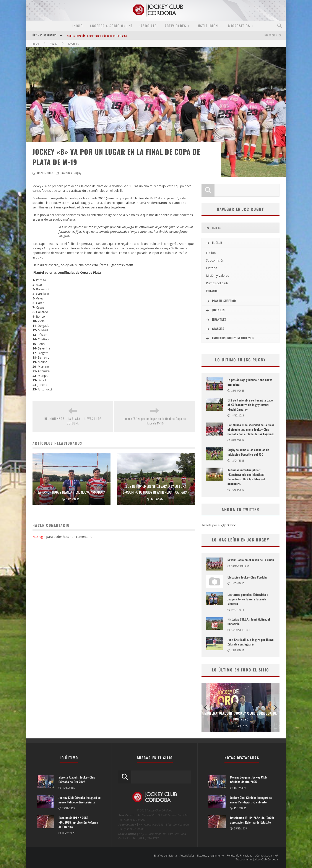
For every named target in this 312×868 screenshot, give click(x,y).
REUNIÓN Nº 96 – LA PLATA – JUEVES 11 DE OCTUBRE (73, 421)
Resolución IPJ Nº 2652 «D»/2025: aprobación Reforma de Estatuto (78, 822)
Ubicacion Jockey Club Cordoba (247, 577)
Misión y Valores (218, 276)
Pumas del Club (217, 283)
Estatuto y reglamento (210, 856)
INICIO (214, 228)
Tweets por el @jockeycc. (219, 525)
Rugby (77, 173)
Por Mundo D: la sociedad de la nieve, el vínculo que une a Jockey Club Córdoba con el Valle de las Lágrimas (251, 429)
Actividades (175, 26)
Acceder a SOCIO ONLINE (111, 26)
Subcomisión (215, 260)
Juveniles (66, 173)
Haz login (39, 537)
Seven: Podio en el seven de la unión (251, 560)
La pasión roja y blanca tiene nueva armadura (72, 492)
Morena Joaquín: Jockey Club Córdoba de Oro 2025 (97, 36)
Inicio (78, 26)
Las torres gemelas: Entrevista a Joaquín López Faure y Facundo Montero (248, 599)
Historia (212, 268)
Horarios (212, 291)
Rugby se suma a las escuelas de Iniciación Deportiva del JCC (248, 452)
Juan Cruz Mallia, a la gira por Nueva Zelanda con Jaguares (251, 642)
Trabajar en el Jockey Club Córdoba (257, 859)
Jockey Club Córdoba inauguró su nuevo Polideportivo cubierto (80, 800)
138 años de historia (164, 856)
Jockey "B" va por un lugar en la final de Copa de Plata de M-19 (155, 421)
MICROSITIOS (239, 26)
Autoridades (187, 856)
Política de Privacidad (239, 856)
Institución (207, 26)
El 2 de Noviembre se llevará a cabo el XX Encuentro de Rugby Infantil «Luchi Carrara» (250, 405)
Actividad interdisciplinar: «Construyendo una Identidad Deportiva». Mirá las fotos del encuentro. (246, 477)
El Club (211, 253)
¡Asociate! (149, 26)
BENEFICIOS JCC (273, 35)
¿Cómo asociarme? (266, 856)
